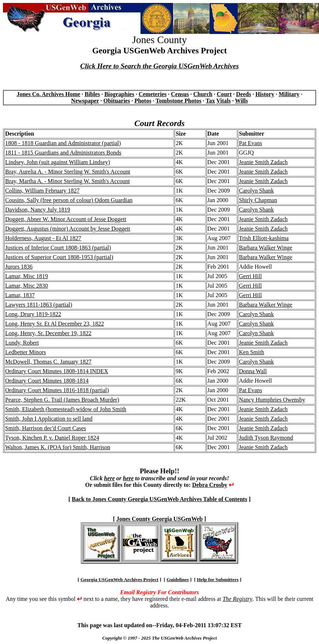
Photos (143, 101)
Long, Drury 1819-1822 (33, 314)
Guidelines (178, 579)
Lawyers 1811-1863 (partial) (39, 305)
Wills (241, 101)
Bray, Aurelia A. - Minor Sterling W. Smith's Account (68, 172)
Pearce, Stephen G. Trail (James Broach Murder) (62, 400)
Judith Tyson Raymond (266, 438)
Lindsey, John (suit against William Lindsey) (58, 162)
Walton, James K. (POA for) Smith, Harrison (58, 447)
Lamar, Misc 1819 (27, 276)
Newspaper (85, 101)
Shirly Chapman (258, 200)
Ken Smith (252, 352)
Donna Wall (253, 371)
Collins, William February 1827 (42, 191)
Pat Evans (251, 143)
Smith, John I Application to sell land (49, 419)
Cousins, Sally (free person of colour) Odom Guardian (69, 200)
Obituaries (117, 101)
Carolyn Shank (256, 191)
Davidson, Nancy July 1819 (38, 210)
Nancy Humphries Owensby (272, 400)
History (265, 94)
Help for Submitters (218, 579)
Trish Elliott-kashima (264, 238)
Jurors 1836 (19, 267)
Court (224, 94)
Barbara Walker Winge (266, 248)
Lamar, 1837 (20, 295)
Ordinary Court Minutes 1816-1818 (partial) (57, 390)
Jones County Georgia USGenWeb (159, 519)
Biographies (119, 94)
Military (289, 94)
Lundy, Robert (22, 343)
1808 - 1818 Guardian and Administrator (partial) (63, 143)
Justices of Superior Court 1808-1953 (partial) (59, 257)
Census (180, 94)
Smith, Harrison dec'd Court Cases (46, 428)
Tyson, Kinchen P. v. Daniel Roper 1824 (52, 438)
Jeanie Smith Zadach (263, 162)
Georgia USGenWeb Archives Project (119, 579)
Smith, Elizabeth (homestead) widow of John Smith (66, 409)
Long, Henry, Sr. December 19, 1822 (48, 333)
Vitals (223, 101)
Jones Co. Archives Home (48, 94)
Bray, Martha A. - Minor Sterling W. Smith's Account (67, 181)
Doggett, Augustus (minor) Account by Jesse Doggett (68, 229)
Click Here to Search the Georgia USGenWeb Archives (159, 66)
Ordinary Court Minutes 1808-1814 (47, 381)
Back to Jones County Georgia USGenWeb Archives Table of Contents (159, 499)
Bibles (92, 94)
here (109, 478)
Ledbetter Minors (26, 352)
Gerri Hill (250, 276)
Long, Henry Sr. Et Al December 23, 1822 (55, 324)
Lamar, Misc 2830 (27, 286)
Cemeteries (153, 94)
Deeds (243, 94)
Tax (210, 101)
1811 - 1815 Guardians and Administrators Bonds (63, 153)
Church (203, 94)
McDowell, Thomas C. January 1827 (48, 362)
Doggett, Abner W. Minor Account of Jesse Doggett (66, 219)
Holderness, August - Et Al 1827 (43, 238)
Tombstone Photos (178, 101)
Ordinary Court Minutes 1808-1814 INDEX (57, 371)
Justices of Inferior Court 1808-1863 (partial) (58, 248)
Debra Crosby (210, 485)
